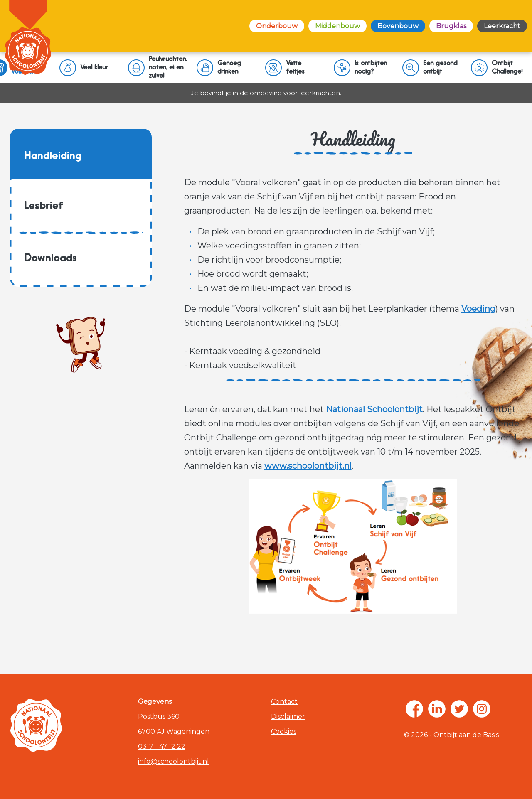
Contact (284, 702)
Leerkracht (502, 26)
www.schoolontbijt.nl (308, 466)
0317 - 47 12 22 (162, 746)
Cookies (284, 731)
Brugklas (451, 26)
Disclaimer (288, 717)
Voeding (478, 309)
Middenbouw (337, 26)
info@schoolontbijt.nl (174, 761)
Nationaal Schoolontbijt (374, 409)
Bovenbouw (398, 26)
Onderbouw (277, 26)
